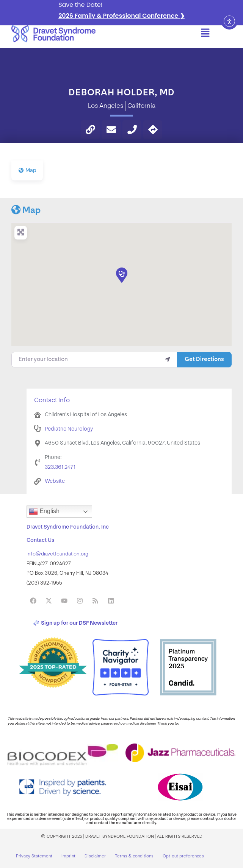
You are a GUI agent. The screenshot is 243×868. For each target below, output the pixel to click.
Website (55, 481)
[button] (205, 34)
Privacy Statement (34, 856)
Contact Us (40, 540)
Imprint (68, 856)
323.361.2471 (60, 467)
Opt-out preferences (183, 856)
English (44, 512)
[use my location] (168, 359)
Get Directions (204, 359)
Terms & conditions (134, 856)
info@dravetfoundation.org (57, 554)
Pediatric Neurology (69, 429)
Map (26, 210)
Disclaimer (95, 856)
